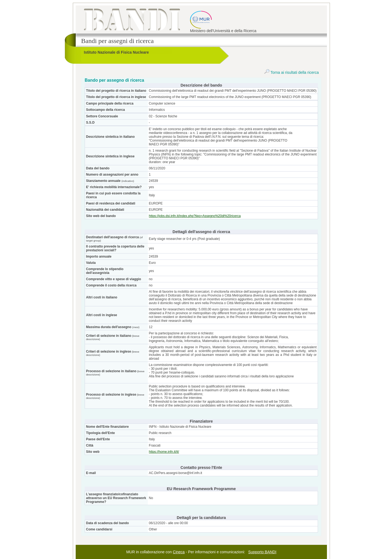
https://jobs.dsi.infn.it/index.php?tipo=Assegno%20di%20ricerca (195, 216)
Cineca (179, 552)
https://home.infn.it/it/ (164, 452)
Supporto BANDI (262, 552)
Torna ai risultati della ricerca (291, 72)
